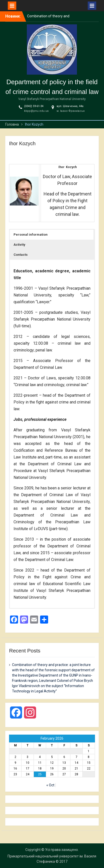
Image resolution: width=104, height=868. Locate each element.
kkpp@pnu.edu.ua (36, 111)
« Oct (50, 785)
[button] (52, 235)
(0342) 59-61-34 (34, 106)
